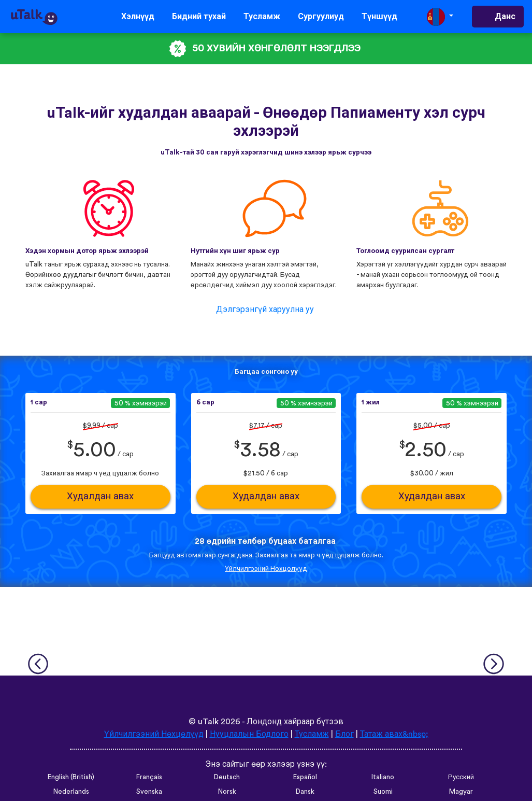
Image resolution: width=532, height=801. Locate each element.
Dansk (305, 792)
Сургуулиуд (321, 17)
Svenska (149, 792)
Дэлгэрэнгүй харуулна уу (265, 310)
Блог (344, 734)
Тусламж (262, 17)
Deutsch (227, 777)
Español (305, 777)
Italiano (383, 777)
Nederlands (71, 792)
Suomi (383, 792)
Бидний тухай (199, 17)
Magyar (461, 792)
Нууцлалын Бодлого (249, 734)
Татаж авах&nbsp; (394, 734)
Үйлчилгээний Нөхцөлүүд (266, 569)
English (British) (71, 777)
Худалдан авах (100, 496)
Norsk (227, 792)
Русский (461, 777)
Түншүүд (379, 17)
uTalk (208, 722)
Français (149, 777)
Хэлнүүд (138, 17)
